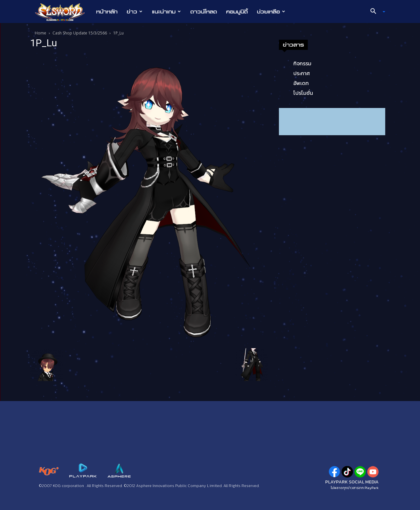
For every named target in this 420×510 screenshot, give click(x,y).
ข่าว (135, 11)
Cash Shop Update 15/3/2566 (80, 33)
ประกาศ (302, 73)
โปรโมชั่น (303, 93)
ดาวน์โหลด (204, 11)
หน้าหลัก (107, 11)
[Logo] (63, 12)
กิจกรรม (302, 63)
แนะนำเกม (166, 11)
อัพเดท (301, 83)
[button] (375, 12)
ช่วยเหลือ (271, 11)
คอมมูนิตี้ (237, 11)
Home (41, 33)
